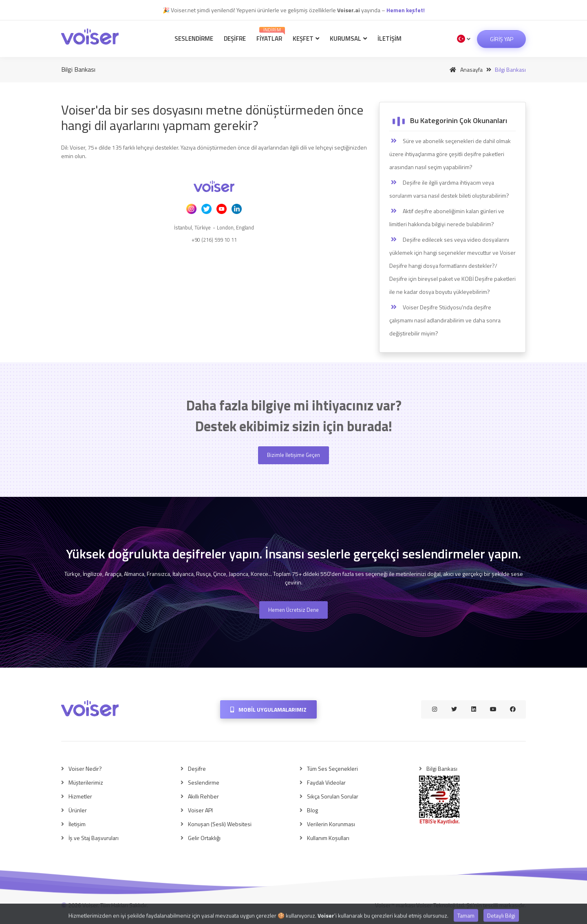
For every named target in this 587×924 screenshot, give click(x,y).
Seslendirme (194, 39)
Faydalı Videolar (326, 782)
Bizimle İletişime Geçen (293, 455)
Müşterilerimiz (86, 782)
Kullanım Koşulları (328, 838)
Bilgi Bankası (442, 769)
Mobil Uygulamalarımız (268, 709)
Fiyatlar (271, 35)
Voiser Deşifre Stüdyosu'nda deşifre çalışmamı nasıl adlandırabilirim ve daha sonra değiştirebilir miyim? (445, 320)
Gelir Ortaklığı (204, 838)
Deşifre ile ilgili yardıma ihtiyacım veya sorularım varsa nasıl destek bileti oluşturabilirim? (449, 189)
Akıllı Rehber (203, 796)
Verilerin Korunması (331, 824)
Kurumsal (348, 39)
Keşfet (306, 39)
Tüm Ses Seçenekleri (332, 769)
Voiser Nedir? (85, 769)
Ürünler (78, 810)
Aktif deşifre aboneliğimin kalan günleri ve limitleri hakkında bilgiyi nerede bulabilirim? (447, 217)
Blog (312, 810)
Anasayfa (465, 69)
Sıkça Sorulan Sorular (333, 796)
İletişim (389, 39)
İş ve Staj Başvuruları (94, 838)
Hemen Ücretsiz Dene (293, 610)
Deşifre (235, 39)
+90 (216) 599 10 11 (214, 240)
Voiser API (200, 810)
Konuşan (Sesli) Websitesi (220, 824)
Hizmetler (80, 796)
